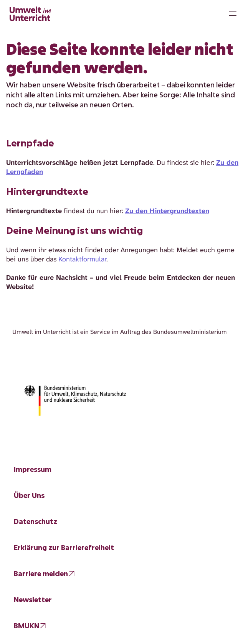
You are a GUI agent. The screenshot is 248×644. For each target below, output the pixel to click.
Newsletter (33, 600)
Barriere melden (41, 573)
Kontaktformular (82, 259)
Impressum (33, 469)
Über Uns (29, 495)
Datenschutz (36, 521)
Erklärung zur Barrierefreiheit (64, 547)
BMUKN (26, 626)
